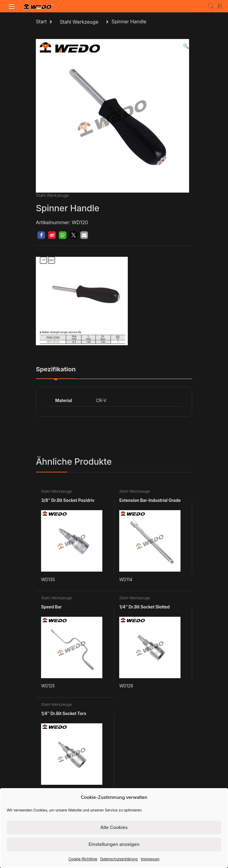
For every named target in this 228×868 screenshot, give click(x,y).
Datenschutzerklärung (119, 859)
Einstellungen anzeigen (114, 844)
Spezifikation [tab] (56, 369)
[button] (186, 46)
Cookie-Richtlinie (83, 859)
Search (211, 6)
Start (41, 22)
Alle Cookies (114, 827)
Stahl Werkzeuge (79, 22)
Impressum (150, 859)
